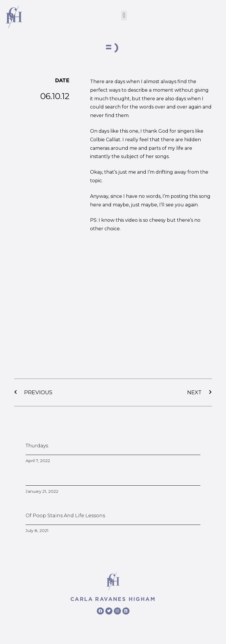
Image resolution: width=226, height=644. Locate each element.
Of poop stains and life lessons (65, 516)
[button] (124, 15)
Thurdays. (37, 446)
